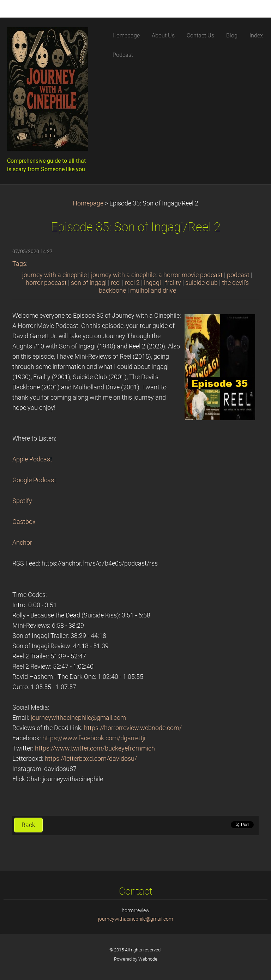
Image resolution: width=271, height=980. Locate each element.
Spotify (22, 501)
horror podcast (46, 283)
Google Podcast (34, 480)
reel (116, 283)
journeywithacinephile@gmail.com (78, 718)
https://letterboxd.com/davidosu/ (91, 759)
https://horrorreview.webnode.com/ (133, 728)
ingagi (152, 283)
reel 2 (132, 283)
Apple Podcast (32, 459)
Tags (19, 264)
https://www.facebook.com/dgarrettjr (94, 738)
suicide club (201, 283)
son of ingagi (89, 283)
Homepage (88, 203)
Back (28, 825)
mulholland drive (153, 291)
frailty (173, 283)
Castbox (24, 522)
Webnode (148, 959)
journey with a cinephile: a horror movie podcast (157, 275)
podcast (238, 275)
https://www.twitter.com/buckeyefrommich (95, 748)
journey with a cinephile (55, 275)
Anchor (22, 543)
